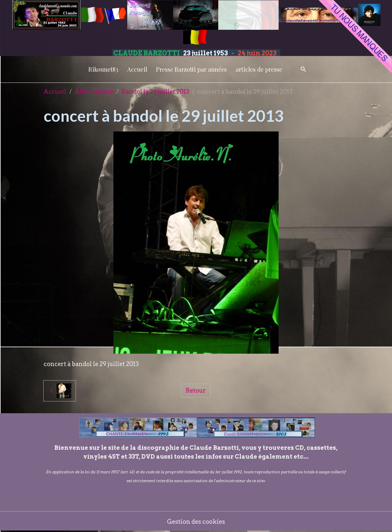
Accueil (137, 69)
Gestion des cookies (196, 522)
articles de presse (259, 69)
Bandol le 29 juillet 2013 (155, 92)
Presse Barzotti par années (191, 69)
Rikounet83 (103, 69)
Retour (196, 391)
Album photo (94, 92)
